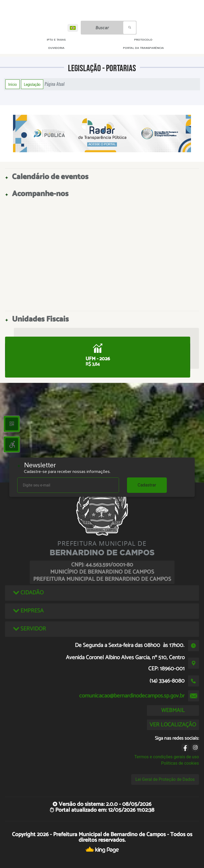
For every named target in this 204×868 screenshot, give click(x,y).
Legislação (32, 84)
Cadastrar (147, 485)
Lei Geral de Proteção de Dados (165, 779)
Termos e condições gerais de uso (167, 757)
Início (12, 84)
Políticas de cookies (180, 763)
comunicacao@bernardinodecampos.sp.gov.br (132, 696)
